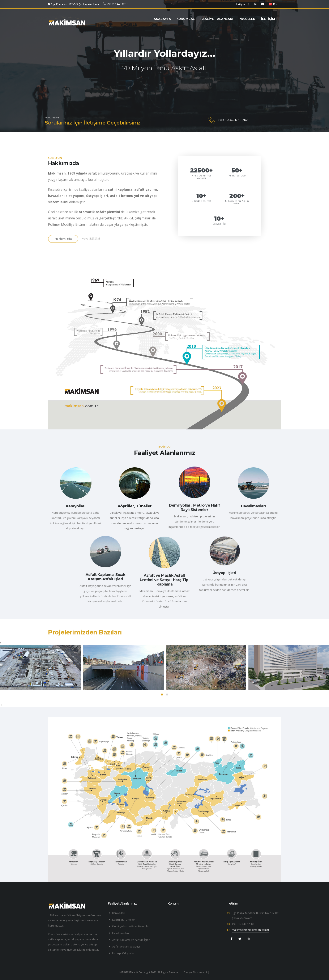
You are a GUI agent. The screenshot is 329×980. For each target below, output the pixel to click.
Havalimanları (121, 933)
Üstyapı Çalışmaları (124, 953)
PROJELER (247, 19)
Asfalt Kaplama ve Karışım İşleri (131, 940)
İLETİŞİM (268, 19)
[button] (162, 695)
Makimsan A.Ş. (201, 972)
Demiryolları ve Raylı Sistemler (131, 926)
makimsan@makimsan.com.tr (251, 930)
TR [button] (273, 4)
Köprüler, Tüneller (124, 920)
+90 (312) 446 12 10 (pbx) (233, 120)
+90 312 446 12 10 (243, 924)
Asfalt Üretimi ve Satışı (126, 946)
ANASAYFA (162, 19)
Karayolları (119, 913)
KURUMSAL (186, 19)
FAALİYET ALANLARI (217, 19)
